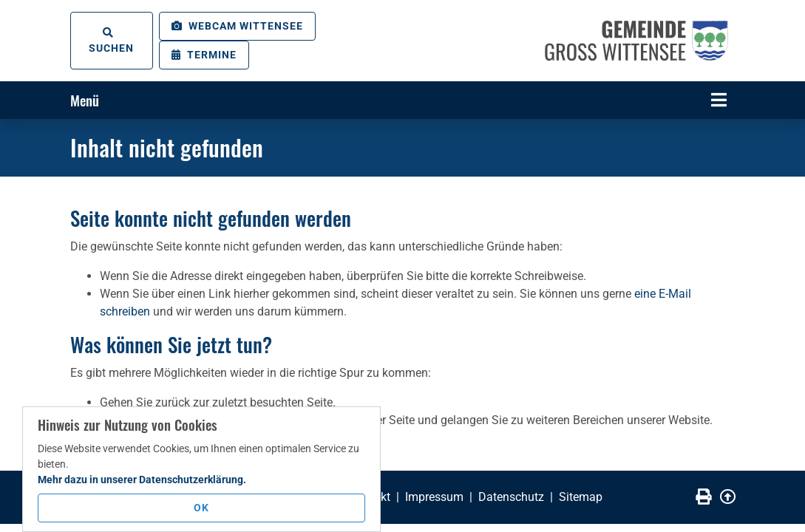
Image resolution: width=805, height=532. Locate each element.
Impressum (434, 497)
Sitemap (581, 497)
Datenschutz (511, 497)
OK (201, 508)
